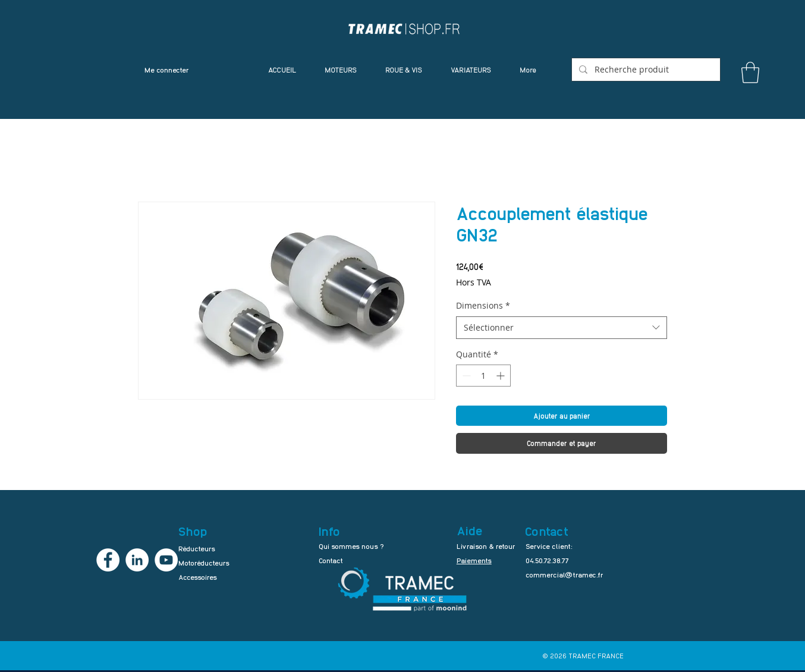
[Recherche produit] (645, 70)
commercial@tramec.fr (565, 574)
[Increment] (501, 376)
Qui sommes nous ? (351, 546)
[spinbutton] (483, 376)
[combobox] (562, 328)
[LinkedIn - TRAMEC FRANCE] (137, 560)
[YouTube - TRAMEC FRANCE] (166, 560)
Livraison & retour (486, 546)
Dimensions (483, 305)
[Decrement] (465, 376)
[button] (750, 73)
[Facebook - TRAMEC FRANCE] (108, 560)
